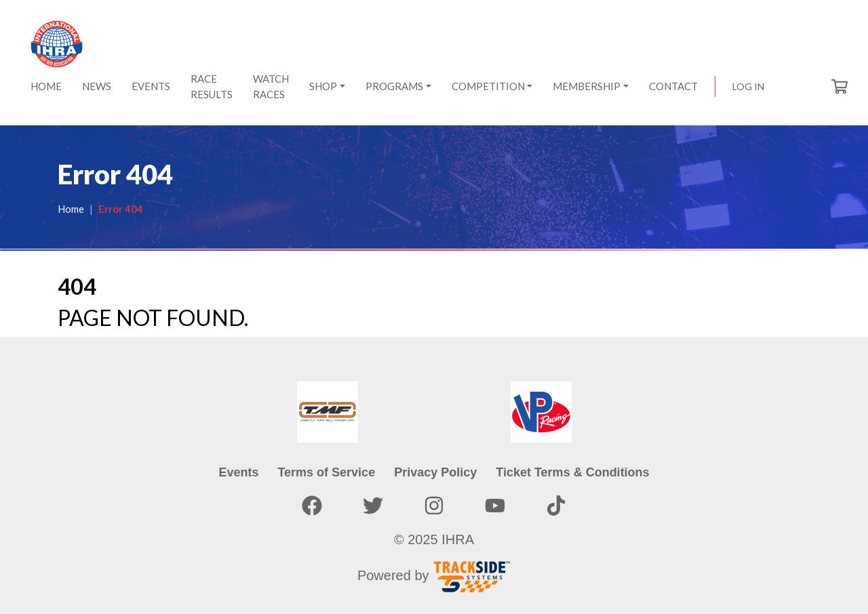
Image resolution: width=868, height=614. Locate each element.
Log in (748, 86)
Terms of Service (326, 472)
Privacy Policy (435, 472)
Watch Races (271, 86)
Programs (394, 86)
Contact (673, 86)
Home (46, 86)
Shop (323, 86)
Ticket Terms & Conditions (572, 472)
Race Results (212, 86)
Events (151, 86)
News (97, 86)
